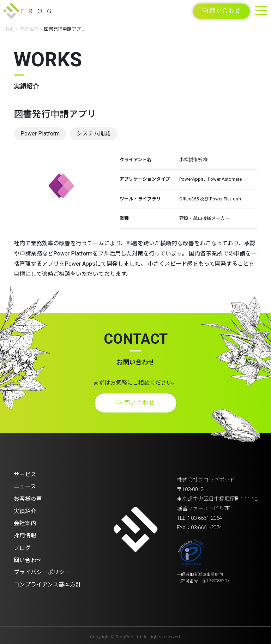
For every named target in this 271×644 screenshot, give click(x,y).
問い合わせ (221, 11)
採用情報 (25, 535)
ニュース (25, 487)
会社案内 (25, 523)
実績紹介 (29, 29)
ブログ (22, 547)
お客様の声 (28, 499)
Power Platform (40, 134)
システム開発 (94, 134)
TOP (10, 29)
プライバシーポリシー (42, 571)
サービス (25, 475)
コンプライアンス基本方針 (47, 583)
